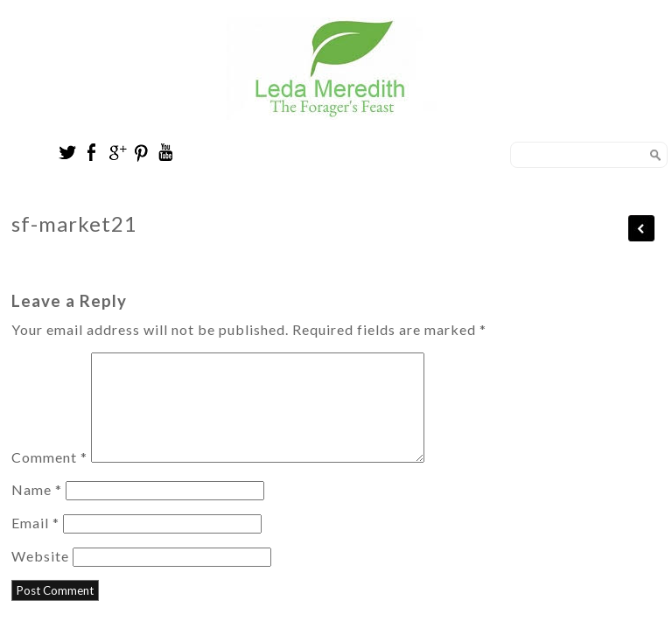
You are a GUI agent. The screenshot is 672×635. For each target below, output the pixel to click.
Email (35, 544)
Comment (49, 478)
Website (40, 577)
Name (37, 510)
